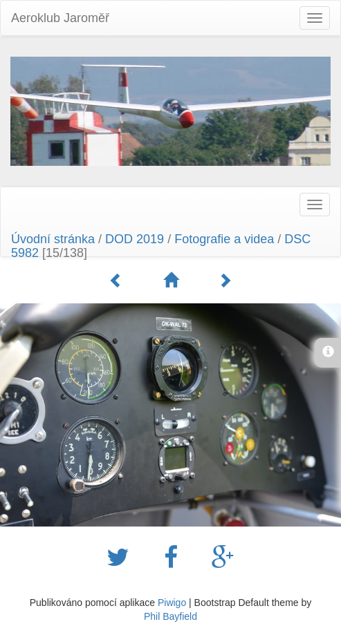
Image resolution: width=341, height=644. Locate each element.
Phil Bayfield (170, 616)
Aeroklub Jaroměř (60, 18)
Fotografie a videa (224, 239)
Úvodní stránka (53, 239)
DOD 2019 (136, 239)
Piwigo (172, 603)
